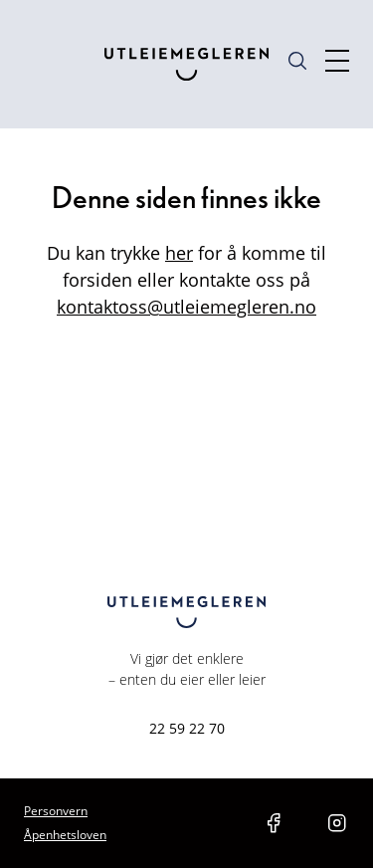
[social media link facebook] (274, 823)
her (179, 253)
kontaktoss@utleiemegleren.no (186, 307)
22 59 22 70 (187, 728)
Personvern (56, 811)
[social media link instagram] (337, 823)
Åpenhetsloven (65, 835)
